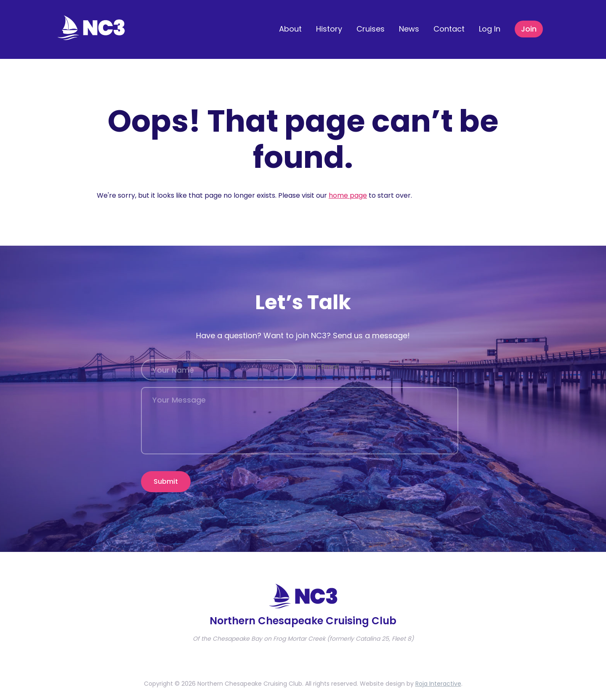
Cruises (371, 29)
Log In (490, 29)
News (409, 29)
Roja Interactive (438, 677)
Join (529, 29)
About (290, 29)
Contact (449, 29)
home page (348, 195)
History (329, 29)
